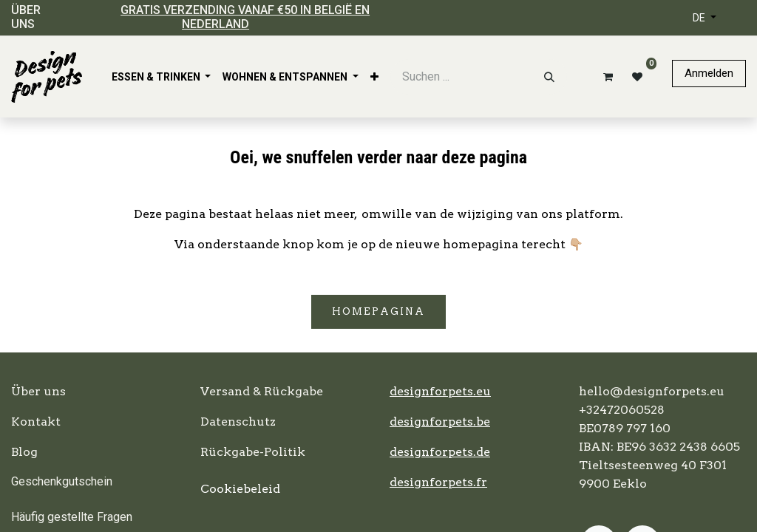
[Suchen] (549, 77)
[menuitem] (162, 77)
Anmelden (709, 73)
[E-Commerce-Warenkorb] (605, 77)
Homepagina (378, 311)
